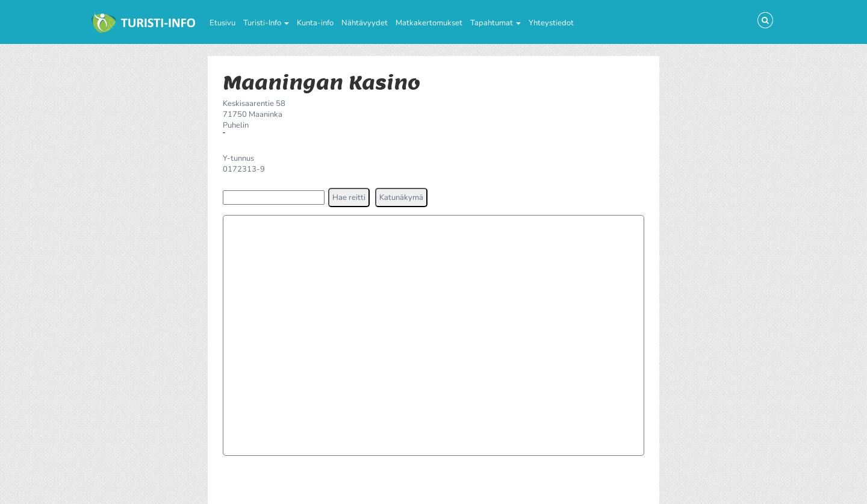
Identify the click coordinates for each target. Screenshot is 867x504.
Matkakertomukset (429, 23)
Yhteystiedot (551, 23)
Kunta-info (315, 23)
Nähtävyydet (365, 23)
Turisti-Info (266, 23)
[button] (349, 198)
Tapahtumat (496, 23)
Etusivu (222, 23)
